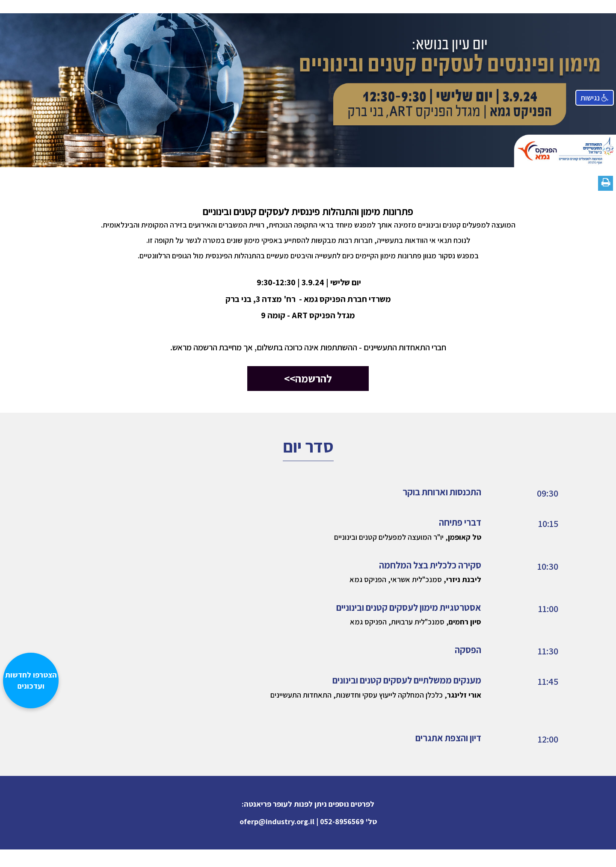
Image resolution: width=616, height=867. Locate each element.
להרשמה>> (308, 378)
